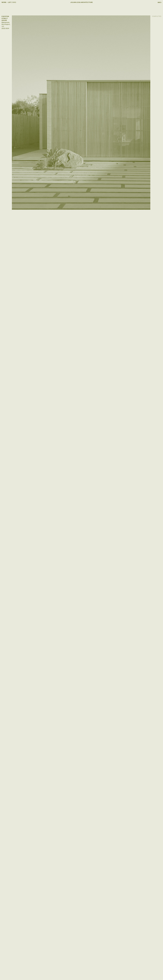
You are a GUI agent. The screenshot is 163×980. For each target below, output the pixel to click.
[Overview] (10, 2)
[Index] (14, 2)
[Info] (159, 2)
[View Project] (81, 113)
